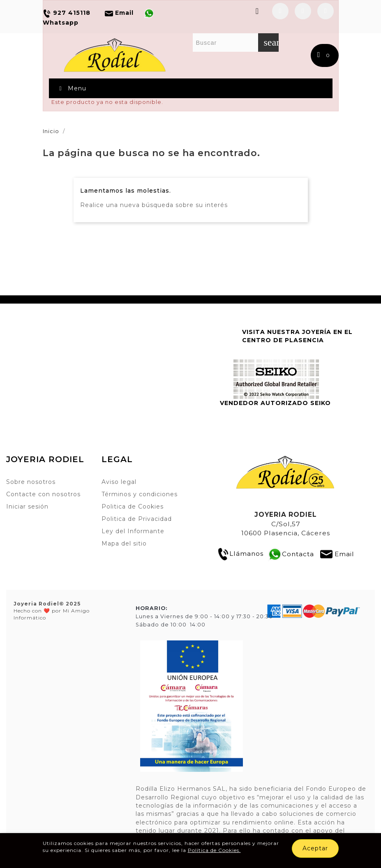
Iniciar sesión (27, 507)
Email (344, 554)
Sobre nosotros (31, 482)
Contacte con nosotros (43, 494)
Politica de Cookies (133, 507)
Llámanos (240, 554)
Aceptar (315, 848)
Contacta (298, 554)
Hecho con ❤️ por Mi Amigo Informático (52, 611)
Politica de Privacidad (137, 519)
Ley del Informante (133, 531)
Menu (72, 88)
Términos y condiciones (140, 494)
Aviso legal (119, 482)
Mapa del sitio (124, 543)
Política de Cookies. (214, 850)
